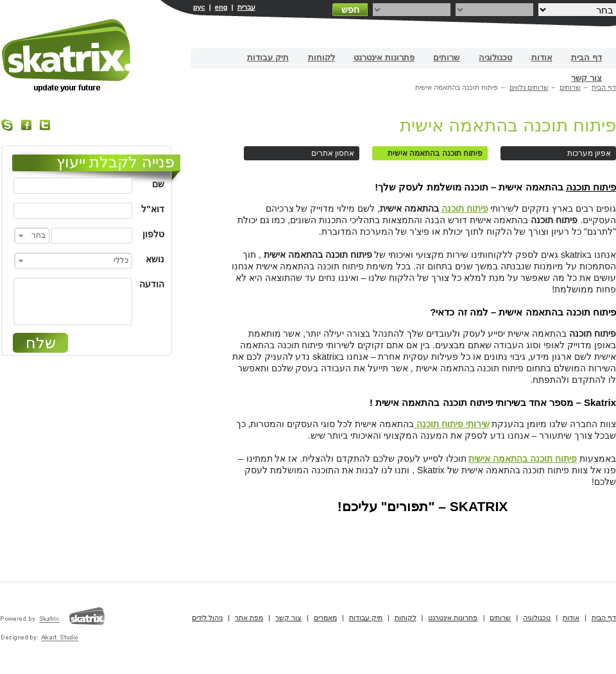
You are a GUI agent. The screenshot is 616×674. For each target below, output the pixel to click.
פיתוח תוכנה (591, 187)
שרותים (446, 57)
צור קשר (586, 78)
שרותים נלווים (529, 87)
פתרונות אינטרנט (384, 57)
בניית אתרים (67, 55)
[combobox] (32, 236)
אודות (542, 57)
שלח (41, 343)
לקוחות (321, 57)
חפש (350, 10)
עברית (246, 7)
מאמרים (325, 618)
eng (221, 7)
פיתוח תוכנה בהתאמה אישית (508, 125)
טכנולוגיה (495, 57)
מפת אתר (249, 618)
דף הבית (586, 57)
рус (199, 7)
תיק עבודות (268, 57)
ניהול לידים (207, 618)
